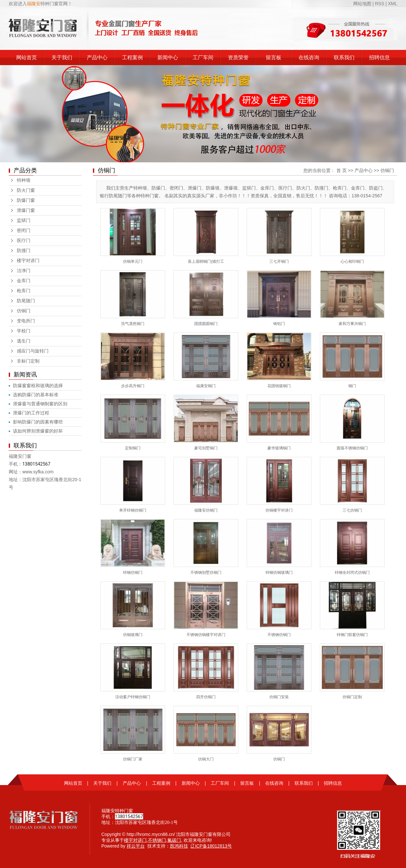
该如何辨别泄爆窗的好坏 (38, 431)
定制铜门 (133, 448)
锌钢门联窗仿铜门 (352, 635)
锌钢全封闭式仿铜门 (352, 573)
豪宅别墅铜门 (206, 448)
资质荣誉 (238, 58)
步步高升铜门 (133, 386)
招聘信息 (379, 58)
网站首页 (27, 58)
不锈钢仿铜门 (279, 635)
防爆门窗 (26, 200)
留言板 (274, 58)
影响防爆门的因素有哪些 (38, 422)
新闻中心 (168, 58)
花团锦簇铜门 (279, 386)
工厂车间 (203, 58)
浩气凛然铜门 (133, 324)
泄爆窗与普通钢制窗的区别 (40, 404)
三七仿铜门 (352, 510)
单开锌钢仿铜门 (133, 510)
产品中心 (97, 58)
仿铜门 (24, 311)
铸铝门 (279, 324)
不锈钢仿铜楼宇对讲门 (206, 635)
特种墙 (24, 180)
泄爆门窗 (26, 210)
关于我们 (62, 58)
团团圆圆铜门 (206, 324)
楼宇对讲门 (28, 261)
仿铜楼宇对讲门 (279, 510)
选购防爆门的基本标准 (36, 395)
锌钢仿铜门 (133, 573)
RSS (380, 4)
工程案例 (132, 58)
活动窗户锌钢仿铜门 (133, 697)
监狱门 (24, 220)
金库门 (24, 281)
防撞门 (24, 251)
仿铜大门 (206, 759)
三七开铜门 (279, 261)
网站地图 (363, 4)
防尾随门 (26, 301)
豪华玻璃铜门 (279, 448)
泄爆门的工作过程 (31, 413)
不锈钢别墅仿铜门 (206, 573)
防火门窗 (26, 190)
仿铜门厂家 (133, 759)
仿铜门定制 (352, 697)
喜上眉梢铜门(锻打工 (206, 261)
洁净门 (24, 271)
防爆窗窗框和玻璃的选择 (38, 386)
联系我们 (344, 58)
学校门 (24, 331)
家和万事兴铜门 (352, 324)
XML (393, 4)
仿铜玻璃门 (133, 635)
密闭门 (24, 231)
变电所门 (26, 321)
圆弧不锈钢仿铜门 (352, 448)
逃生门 (24, 341)
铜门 (352, 386)
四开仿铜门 (206, 697)
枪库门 (24, 291)
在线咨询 (309, 58)
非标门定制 (28, 361)
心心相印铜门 (352, 261)
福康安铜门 (206, 386)
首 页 (342, 170)
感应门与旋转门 (33, 351)
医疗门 (24, 241)
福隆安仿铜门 (206, 510)
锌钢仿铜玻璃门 (279, 573)
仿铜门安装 (279, 697)
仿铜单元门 (133, 261)
